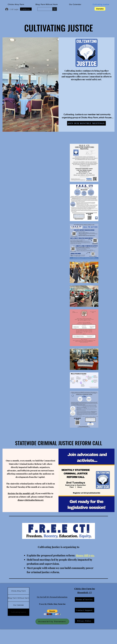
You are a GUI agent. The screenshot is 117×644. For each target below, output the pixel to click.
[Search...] (43, 9)
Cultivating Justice (19, 612)
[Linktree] (26, 9)
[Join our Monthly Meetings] (86, 123)
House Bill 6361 (85, 555)
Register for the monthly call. (21, 493)
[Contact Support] (85, 610)
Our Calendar (19, 605)
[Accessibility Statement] (52, 622)
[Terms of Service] (85, 599)
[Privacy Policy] (85, 621)
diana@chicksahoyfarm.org (31, 500)
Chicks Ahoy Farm (19, 591)
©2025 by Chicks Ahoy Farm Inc (52, 604)
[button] (52, 612)
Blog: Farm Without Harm (19, 598)
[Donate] (100, 9)
